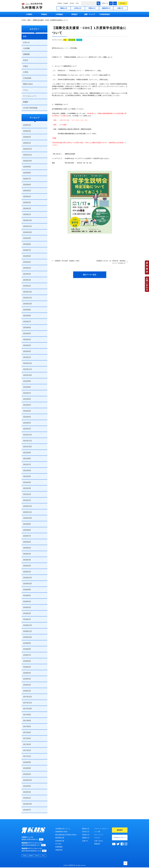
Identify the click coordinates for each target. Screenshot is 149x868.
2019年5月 (27, 596)
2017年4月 (27, 738)
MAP (41, 840)
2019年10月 (27, 584)
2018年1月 (27, 691)
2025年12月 (27, 149)
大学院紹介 (59, 14)
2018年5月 (27, 667)
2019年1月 (27, 619)
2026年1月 (27, 143)
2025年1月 (27, 214)
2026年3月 (27, 131)
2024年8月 (27, 244)
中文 (77, 3)
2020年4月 (27, 554)
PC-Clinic (58, 844)
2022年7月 (27, 393)
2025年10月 (27, 161)
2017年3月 (27, 744)
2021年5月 (27, 476)
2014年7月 (27, 810)
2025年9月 (27, 167)
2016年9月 (27, 762)
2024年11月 (27, 226)
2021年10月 (27, 447)
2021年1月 (27, 500)
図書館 (26, 102)
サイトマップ (99, 835)
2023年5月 (27, 334)
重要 (65, 40)
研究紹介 (74, 14)
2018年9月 (27, 643)
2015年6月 (27, 786)
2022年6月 (27, 399)
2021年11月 (27, 441)
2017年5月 (27, 733)
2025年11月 (27, 155)
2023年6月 (27, 328)
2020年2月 (27, 566)
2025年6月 (27, 185)
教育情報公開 (60, 838)
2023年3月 (27, 345)
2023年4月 (27, 339)
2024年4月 (27, 268)
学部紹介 (44, 14)
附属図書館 (59, 847)
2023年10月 (27, 304)
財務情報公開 (60, 841)
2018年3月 (27, 679)
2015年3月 (27, 792)
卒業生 (26, 66)
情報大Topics (28, 84)
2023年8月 (27, 316)
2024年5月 (27, 262)
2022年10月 (27, 375)
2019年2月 (27, 613)
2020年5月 (27, 548)
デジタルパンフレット (120, 837)
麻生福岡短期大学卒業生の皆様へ (66, 835)
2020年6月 (27, 542)
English (66, 3)
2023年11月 (27, 298)
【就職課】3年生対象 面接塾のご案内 (67, 261)
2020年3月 (27, 560)
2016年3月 (27, 774)
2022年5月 (27, 405)
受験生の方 (64, 8)
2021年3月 (27, 488)
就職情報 (26, 54)
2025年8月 (27, 173)
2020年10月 (27, 518)
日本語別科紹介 (105, 14)
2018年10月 (27, 637)
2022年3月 (27, 417)
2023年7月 (27, 322)
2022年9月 (27, 381)
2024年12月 (27, 220)
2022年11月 (27, 369)
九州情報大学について (63, 829)
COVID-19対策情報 (30, 108)
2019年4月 (27, 601)
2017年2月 (27, 750)
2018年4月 (27, 673)
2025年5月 (27, 191)
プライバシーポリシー (102, 829)
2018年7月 (27, 655)
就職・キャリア (90, 14)
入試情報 (26, 48)
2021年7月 (27, 465)
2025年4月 (27, 197)
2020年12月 (27, 506)
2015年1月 (27, 798)
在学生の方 (78, 8)
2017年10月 (27, 709)
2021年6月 (27, 470)
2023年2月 (27, 351)
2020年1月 (27, 572)
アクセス (123, 3)
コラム (26, 90)
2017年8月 (27, 721)
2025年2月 (27, 208)
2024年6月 (27, 256)
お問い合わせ (147, 284)
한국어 (72, 3)
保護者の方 (86, 838)
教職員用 (97, 844)
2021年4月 (27, 482)
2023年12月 (27, 292)
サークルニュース (30, 96)
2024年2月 (27, 280)
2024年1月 (27, 286)
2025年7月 (27, 179)
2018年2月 (27, 685)
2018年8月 (27, 649)
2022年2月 (27, 423)
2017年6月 (27, 727)
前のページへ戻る (90, 275)
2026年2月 (27, 137)
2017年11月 (27, 703)
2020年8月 (27, 530)
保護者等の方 (106, 8)
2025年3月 (27, 202)
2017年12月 (27, 697)
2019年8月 (27, 590)
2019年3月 (27, 607)
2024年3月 (27, 274)
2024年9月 (27, 238)
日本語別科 (27, 78)
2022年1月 (27, 429)
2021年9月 (27, 453)
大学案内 (29, 14)
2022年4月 (27, 411)
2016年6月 (27, 768)
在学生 (79, 40)
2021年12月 (27, 435)
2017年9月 (27, 715)
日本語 (60, 3)
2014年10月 (27, 804)
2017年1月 (27, 756)
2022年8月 (27, 387)
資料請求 (147, 267)
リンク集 (97, 832)
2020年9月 (27, 524)
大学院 (26, 72)
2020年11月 (27, 512)
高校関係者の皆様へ (62, 832)
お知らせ (72, 40)
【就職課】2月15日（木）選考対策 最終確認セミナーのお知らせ (111, 262)
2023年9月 (27, 310)
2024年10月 (27, 232)
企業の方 (120, 8)
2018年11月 (27, 631)
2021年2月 (27, 494)
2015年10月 (27, 780)
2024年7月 (27, 250)
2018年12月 (27, 625)
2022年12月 (27, 363)
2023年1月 (27, 357)
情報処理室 (59, 850)
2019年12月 (27, 578)
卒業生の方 (92, 8)
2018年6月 (27, 661)
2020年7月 (27, 536)
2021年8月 (27, 459)
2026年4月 (27, 125)
